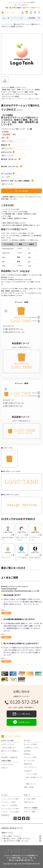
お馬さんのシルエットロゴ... (21, 539)
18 (26, 535)
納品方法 (6, 145)
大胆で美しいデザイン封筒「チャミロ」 (22, 838)
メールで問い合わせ (22, 714)
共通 (6, 613)
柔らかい (32, 99)
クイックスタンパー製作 (10, 809)
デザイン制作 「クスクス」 (21, 836)
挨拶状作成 (28, 764)
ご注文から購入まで (8, 748)
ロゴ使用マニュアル (31, 748)
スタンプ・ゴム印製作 (9, 805)
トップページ (6, 24)
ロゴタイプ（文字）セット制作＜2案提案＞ (17, 181)
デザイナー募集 (29, 811)
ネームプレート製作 (8, 802)
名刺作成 (27, 751)
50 (12, 535)
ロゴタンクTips (7, 764)
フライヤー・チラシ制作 (10, 812)
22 (26, 555)
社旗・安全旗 (29, 787)
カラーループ (6, 558)
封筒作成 (27, 754)
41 (40, 535)
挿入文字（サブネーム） (11, 159)
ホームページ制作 (30, 757)
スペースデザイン (30, 767)
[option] (21, 54)
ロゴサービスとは (8, 744)
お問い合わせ (29, 802)
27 (30, 129)
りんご (14, 99)
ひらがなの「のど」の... (34, 539)
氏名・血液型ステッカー (34, 779)
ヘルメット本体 (31, 774)
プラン (5, 138)
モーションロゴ (8, 174)
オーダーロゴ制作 (30, 744)
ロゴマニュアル (8, 152)
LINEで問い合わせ (22, 722)
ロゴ (6, 637)
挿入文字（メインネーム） (12, 166)
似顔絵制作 (5, 815)
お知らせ (4, 768)
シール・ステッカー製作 (10, 799)
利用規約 (7, 852)
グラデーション (23, 99)
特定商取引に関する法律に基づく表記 (28, 852)
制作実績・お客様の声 (9, 757)
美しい (38, 99)
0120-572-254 (22, 702)
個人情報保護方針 (27, 850)
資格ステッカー (31, 784)
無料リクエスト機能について (10, 752)
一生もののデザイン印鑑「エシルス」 (22, 841)
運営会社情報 (12, 850)
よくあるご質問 (29, 799)
